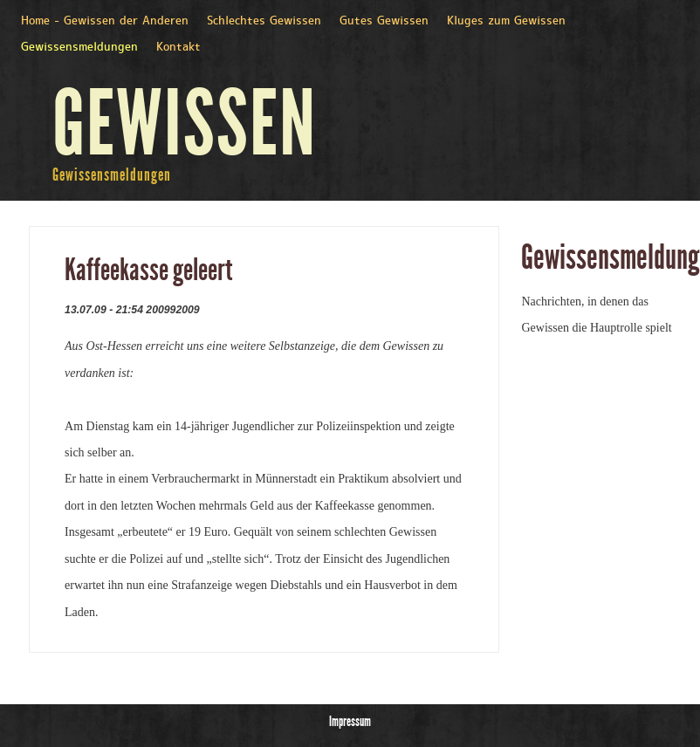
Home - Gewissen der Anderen (105, 21)
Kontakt (178, 48)
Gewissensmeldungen (79, 48)
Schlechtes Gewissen (264, 21)
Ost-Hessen (116, 346)
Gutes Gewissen (384, 21)
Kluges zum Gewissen (506, 21)
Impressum (350, 721)
